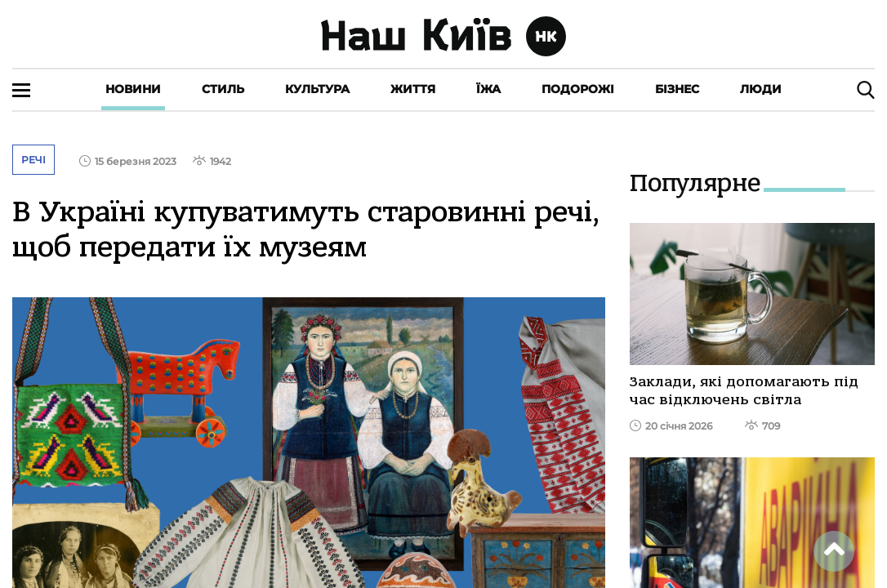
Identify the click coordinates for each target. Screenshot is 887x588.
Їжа (488, 89)
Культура (317, 89)
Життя (413, 89)
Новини (133, 89)
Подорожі (578, 89)
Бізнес (677, 89)
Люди (761, 89)
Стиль (223, 89)
